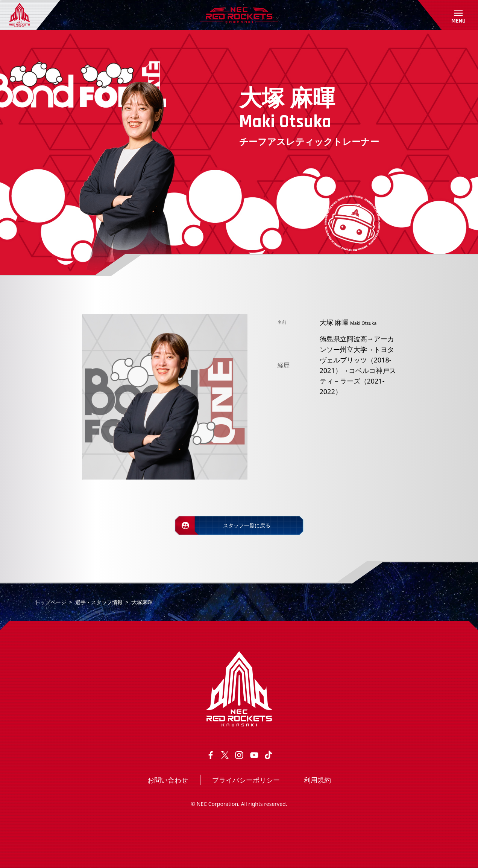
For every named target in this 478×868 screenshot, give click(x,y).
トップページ (50, 602)
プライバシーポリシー (246, 780)
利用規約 (317, 780)
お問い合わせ (168, 780)
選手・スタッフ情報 (99, 602)
